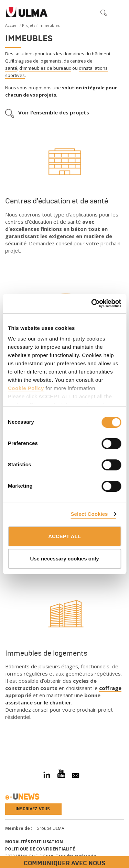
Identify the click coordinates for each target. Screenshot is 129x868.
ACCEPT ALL (64, 536)
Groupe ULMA (50, 828)
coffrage (110, 688)
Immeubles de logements (46, 653)
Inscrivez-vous (33, 809)
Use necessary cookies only (64, 559)
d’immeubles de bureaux (45, 68)
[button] (89, 12)
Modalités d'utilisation (34, 842)
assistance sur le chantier (38, 702)
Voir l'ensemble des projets (54, 112)
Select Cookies (89, 514)
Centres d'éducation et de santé (57, 201)
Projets (29, 25)
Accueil (12, 25)
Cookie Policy (26, 388)
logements (51, 61)
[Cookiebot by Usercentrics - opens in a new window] (92, 304)
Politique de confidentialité (40, 849)
